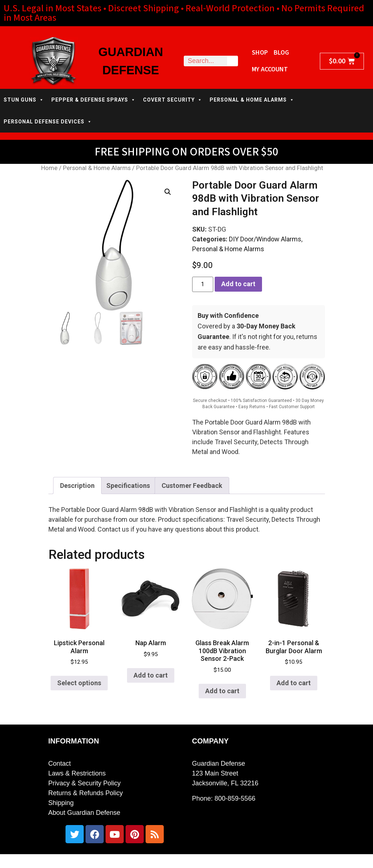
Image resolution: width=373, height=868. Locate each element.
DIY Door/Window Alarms (265, 239)
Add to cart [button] (151, 675)
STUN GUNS (24, 100)
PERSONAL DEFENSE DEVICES (48, 122)
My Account (270, 69)
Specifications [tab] (128, 486)
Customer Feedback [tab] (192, 486)
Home (49, 168)
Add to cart (238, 284)
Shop (260, 53)
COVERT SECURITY (173, 100)
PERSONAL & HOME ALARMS (252, 100)
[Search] (232, 61)
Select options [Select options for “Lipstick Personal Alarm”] (79, 683)
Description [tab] (77, 486)
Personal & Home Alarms (97, 168)
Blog (281, 53)
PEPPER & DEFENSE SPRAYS (94, 100)
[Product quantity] (203, 284)
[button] (168, 192)
